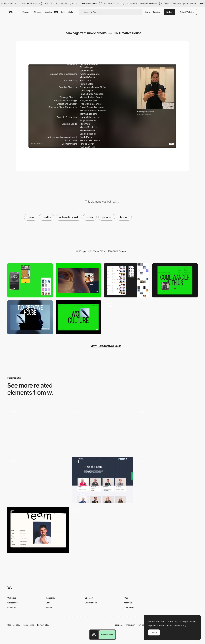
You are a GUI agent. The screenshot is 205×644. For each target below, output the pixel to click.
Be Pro (169, 12)
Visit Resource (107, 635)
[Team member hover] (38, 530)
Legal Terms (29, 625)
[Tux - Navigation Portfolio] (127, 317)
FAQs (126, 598)
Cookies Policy (14, 625)
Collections (12, 603)
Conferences (91, 603)
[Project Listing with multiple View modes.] (127, 280)
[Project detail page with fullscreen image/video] (30, 317)
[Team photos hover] (102, 429)
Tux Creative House (127, 33)
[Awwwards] (11, 12)
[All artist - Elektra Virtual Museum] (38, 480)
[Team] (38, 429)
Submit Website (187, 12)
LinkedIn (142, 625)
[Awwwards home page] (94, 635)
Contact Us (129, 607)
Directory (38, 12)
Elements (12, 607)
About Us (128, 603)
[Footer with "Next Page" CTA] (175, 280)
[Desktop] (78, 280)
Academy (52, 12)
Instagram (131, 625)
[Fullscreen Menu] (78, 317)
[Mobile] (30, 280)
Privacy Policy (43, 625)
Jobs (63, 12)
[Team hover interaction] (167, 429)
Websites (12, 598)
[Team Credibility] (102, 480)
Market (71, 12)
